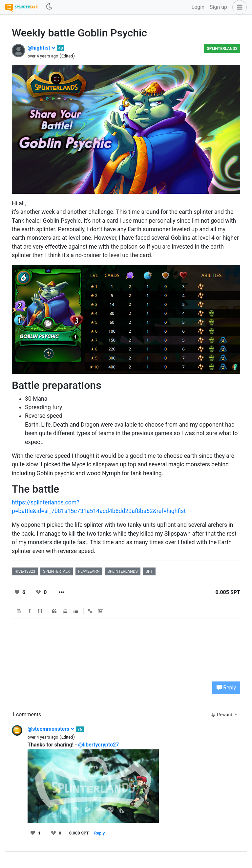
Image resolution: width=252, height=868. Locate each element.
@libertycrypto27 (98, 745)
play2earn (89, 571)
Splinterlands (222, 49)
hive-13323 (25, 571)
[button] (238, 7)
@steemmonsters (51, 729)
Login (198, 7)
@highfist (42, 48)
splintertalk (56, 571)
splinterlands (123, 571)
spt (149, 571)
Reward (222, 715)
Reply (226, 688)
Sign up (218, 7)
